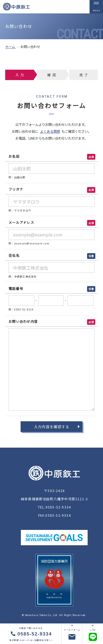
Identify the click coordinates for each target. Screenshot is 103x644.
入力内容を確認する (52, 427)
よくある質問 (50, 131)
